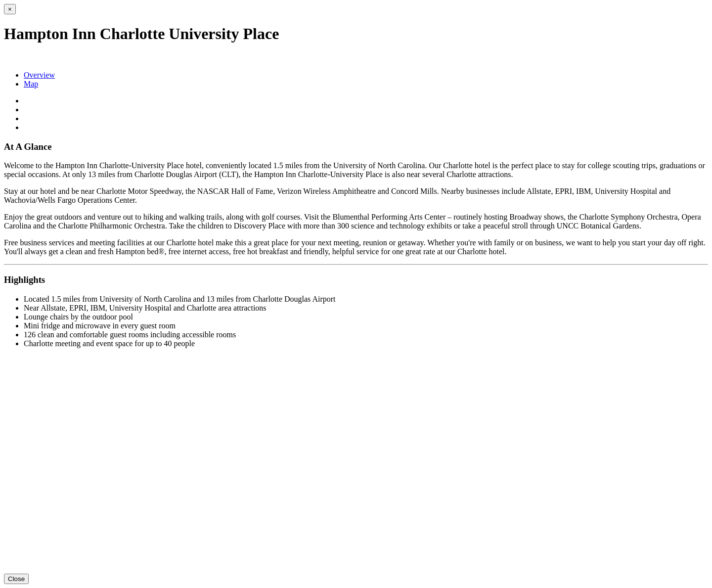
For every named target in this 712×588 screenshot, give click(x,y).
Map (31, 84)
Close (16, 579)
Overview (39, 75)
